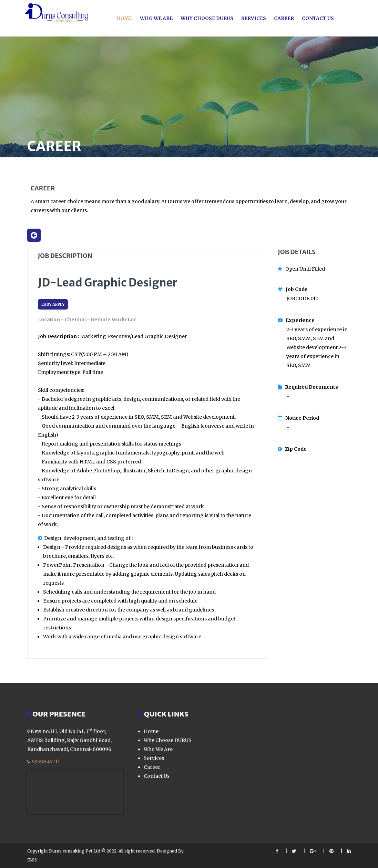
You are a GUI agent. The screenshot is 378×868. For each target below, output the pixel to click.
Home (124, 18)
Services (254, 18)
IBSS (32, 860)
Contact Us (318, 18)
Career (284, 18)
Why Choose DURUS (168, 740)
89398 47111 (46, 762)
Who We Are (158, 749)
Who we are (156, 18)
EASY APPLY (53, 304)
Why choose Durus (207, 18)
